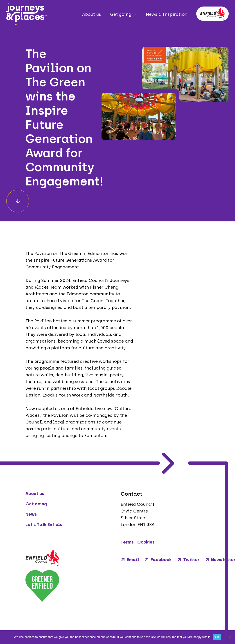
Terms (127, 542)
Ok (217, 637)
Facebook (158, 560)
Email (130, 560)
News (31, 514)
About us (92, 14)
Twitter (188, 560)
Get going (121, 14)
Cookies (146, 542)
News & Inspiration (167, 14)
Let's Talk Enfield (44, 525)
